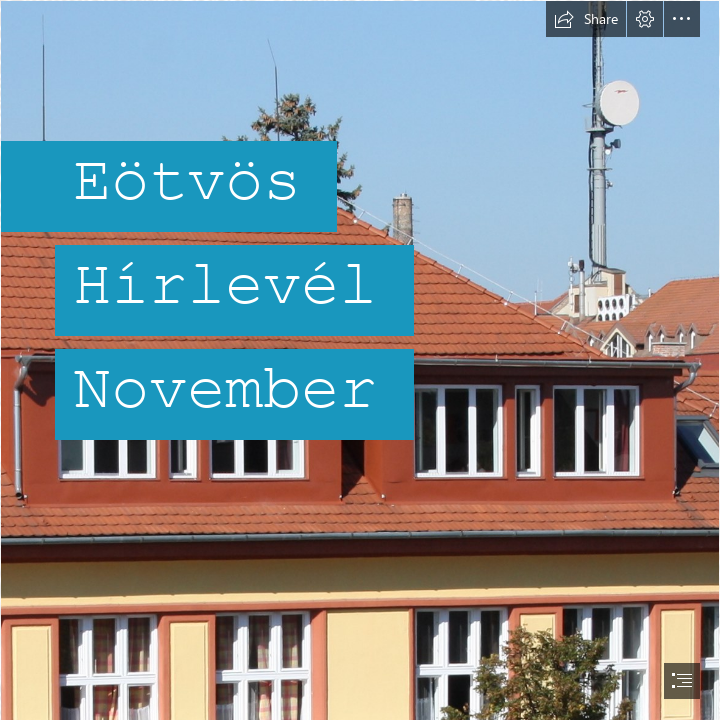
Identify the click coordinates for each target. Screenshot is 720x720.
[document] (360, 360)
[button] (586, 19)
